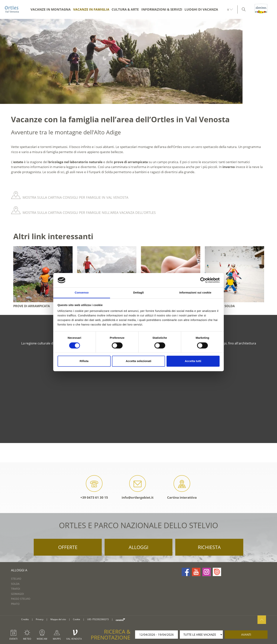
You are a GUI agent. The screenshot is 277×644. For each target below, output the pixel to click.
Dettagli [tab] (138, 293)
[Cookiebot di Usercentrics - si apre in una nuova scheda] (203, 280)
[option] (138, 61)
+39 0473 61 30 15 (94, 487)
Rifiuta (84, 361)
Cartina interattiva (182, 487)
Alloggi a (19, 570)
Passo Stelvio (21, 599)
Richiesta (209, 547)
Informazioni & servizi (162, 9)
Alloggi (138, 547)
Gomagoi (17, 594)
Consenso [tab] (82, 293)
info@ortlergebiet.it (138, 487)
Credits (25, 619)
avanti (246, 635)
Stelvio (16, 579)
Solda (15, 584)
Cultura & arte (125, 9)
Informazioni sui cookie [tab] (195, 293)
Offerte (68, 547)
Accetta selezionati (138, 361)
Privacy (40, 619)
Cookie (77, 619)
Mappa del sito (58, 619)
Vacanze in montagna (51, 9)
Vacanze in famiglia (91, 9)
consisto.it (120, 619)
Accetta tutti (193, 361)
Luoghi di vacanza (201, 9)
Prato (15, 604)
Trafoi (16, 589)
